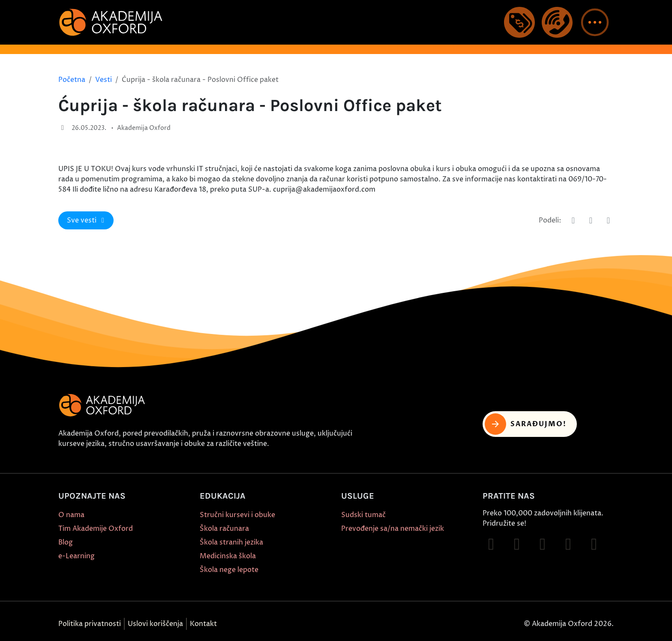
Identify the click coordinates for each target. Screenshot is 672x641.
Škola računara (224, 529)
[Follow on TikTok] (543, 544)
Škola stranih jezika (231, 542)
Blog (66, 542)
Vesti (103, 80)
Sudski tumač (363, 515)
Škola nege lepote (229, 570)
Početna (72, 80)
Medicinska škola (228, 556)
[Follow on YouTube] (568, 544)
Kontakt (203, 624)
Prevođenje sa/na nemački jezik (393, 529)
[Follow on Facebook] (491, 544)
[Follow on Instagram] (517, 544)
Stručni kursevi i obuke (237, 515)
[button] (595, 22)
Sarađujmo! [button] (526, 424)
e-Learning (76, 556)
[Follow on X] (594, 544)
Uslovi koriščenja (155, 624)
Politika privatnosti (90, 624)
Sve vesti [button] (87, 220)
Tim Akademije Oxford (96, 529)
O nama (71, 515)
